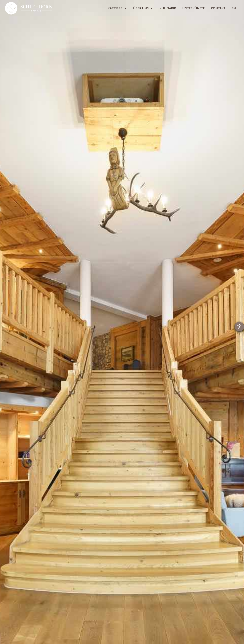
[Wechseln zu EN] (234, 8)
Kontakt (218, 8)
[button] (115, 641)
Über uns (143, 8)
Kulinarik (168, 8)
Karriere (117, 8)
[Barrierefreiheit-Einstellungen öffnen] (239, 327)
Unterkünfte (193, 8)
